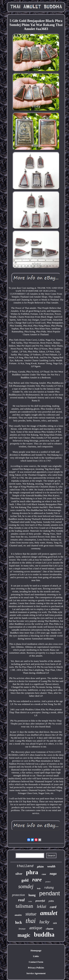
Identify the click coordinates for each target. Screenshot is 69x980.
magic (24, 935)
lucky (44, 922)
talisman (24, 906)
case (44, 874)
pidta (51, 901)
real (21, 900)
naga (53, 874)
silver (19, 874)
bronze (22, 929)
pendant (49, 893)
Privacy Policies (36, 968)
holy (39, 888)
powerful (40, 901)
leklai (41, 906)
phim (40, 867)
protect (48, 882)
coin (30, 901)
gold (25, 880)
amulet (49, 913)
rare (37, 879)
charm (50, 929)
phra (32, 872)
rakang (49, 887)
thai (31, 921)
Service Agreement (36, 973)
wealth (51, 866)
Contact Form (36, 962)
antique (36, 928)
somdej (26, 886)
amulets (18, 915)
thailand (25, 866)
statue (31, 914)
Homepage (36, 950)
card (53, 907)
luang (32, 895)
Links (36, 956)
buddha (44, 934)
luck (19, 922)
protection (18, 895)
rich (55, 923)
